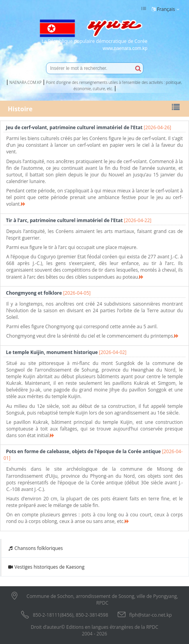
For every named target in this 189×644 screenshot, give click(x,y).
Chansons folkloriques (35, 548)
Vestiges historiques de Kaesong (46, 567)
